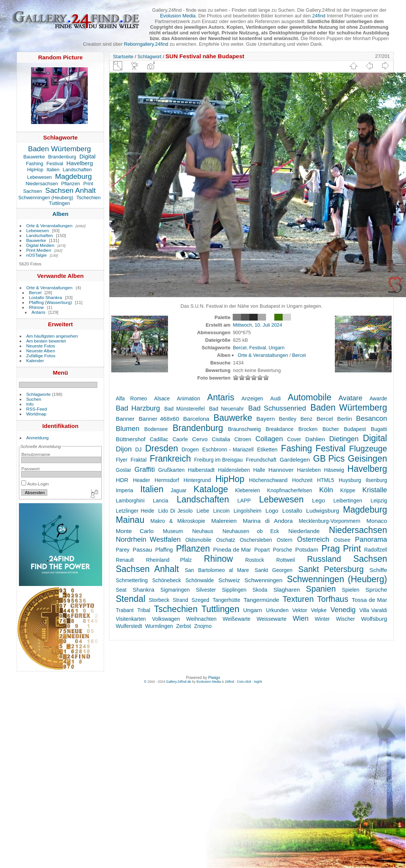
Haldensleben (234, 470)
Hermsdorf (167, 480)
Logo (272, 511)
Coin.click (244, 682)
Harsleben (309, 470)
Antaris (38, 312)
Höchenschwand (268, 480)
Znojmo (203, 626)
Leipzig (379, 501)
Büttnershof (131, 439)
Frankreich (170, 459)
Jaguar (179, 490)
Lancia (161, 501)
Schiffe (378, 570)
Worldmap (36, 414)
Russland (324, 559)
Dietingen (344, 439)
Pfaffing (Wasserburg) (50, 302)
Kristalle (375, 490)
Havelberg (79, 163)
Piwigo (214, 677)
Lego (319, 500)
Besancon (372, 418)
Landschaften (77, 170)
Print (88, 184)
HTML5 (326, 480)
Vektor (300, 610)
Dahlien (315, 439)
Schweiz (229, 580)
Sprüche (376, 590)
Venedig (343, 610)
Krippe (348, 490)
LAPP (244, 501)
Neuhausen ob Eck (251, 531)
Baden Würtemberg (59, 149)
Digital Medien (40, 245)
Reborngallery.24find (146, 44)
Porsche (282, 550)
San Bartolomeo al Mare (217, 570)
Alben (60, 214)
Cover (294, 439)
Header (141, 480)
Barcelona (196, 419)
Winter (322, 619)
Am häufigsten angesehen (52, 336)
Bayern (266, 419)
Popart (262, 550)
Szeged (200, 600)
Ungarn (277, 348)
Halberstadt (201, 470)
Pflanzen (71, 184)
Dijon (124, 449)
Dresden (161, 448)
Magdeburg (74, 176)
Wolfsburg (374, 619)
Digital (88, 156)
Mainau (130, 520)
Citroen (243, 439)
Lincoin (221, 511)
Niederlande (304, 531)
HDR (122, 480)
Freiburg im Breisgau (218, 460)
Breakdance (280, 429)
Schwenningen (264, 580)
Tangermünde (261, 600)
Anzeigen (252, 398)
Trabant (125, 610)
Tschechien (89, 198)
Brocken (308, 429)
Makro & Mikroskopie (178, 521)
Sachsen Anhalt (71, 190)
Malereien (224, 521)
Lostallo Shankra (45, 297)
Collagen (269, 439)
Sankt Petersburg (331, 569)
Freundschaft (261, 460)
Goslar (124, 470)
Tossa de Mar (369, 600)
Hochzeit (302, 480)
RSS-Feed (37, 409)
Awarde (378, 398)
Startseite (123, 57)
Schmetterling (132, 580)
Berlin (345, 419)
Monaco (377, 521)
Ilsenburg (376, 480)
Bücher (331, 429)
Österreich (313, 539)
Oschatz (226, 540)
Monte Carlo (135, 531)
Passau (142, 549)
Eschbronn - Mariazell (228, 449)
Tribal (144, 610)
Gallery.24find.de (179, 682)
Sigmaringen (175, 590)
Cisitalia (221, 439)
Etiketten (268, 449)
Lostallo (292, 511)
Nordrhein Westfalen (148, 539)
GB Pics (329, 459)
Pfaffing (164, 550)
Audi (275, 398)
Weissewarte (271, 619)
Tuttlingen (59, 203)
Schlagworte (38, 394)
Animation (188, 398)
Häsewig (334, 470)
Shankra (143, 590)
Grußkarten (171, 470)
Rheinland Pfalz (169, 560)
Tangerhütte (226, 600)
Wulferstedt (129, 626)
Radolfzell (376, 550)
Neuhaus (203, 531)
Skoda (260, 590)
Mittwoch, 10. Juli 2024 (257, 325)
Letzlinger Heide (135, 511)
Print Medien (39, 250)
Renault (125, 560)
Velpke (319, 610)
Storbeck (159, 600)
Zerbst (184, 626)
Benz (306, 419)
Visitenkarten (131, 619)
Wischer (345, 619)
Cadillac (159, 439)
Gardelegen (295, 460)
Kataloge (211, 489)
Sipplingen (234, 590)
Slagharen (286, 590)
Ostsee (342, 540)
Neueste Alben (41, 351)
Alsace (162, 398)
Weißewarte (237, 619)
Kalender (35, 360)
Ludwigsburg (323, 511)
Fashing (35, 164)
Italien (53, 170)
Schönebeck (166, 580)
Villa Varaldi (373, 610)
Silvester (206, 590)
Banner (125, 419)
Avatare (351, 398)
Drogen (190, 449)
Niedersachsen (42, 184)
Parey (123, 550)
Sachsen (33, 191)
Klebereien (247, 490)
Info (30, 404)
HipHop (35, 170)
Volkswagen (166, 619)
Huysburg (350, 480)
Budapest (355, 429)
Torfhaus (333, 599)
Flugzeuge (368, 449)
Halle (259, 470)
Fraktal (138, 460)
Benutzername (36, 454)
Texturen (298, 599)
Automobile (310, 397)
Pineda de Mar (232, 549)
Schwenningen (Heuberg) (46, 198)
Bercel (35, 292)
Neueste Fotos (41, 346)
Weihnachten (201, 619)
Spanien (321, 589)
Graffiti (145, 469)
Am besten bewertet (46, 341)
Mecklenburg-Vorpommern (330, 521)
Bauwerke (34, 157)
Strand (180, 600)
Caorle (180, 439)
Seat (121, 590)
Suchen (34, 399)
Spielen (351, 590)
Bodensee (156, 429)
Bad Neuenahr (226, 409)
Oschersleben (256, 540)
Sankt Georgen (274, 570)
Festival (55, 164)
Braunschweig (244, 429)
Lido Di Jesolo (175, 511)
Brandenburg (62, 157)
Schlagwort (149, 57)
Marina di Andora (268, 521)
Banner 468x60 (159, 419)
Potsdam (307, 549)
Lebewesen (40, 177)
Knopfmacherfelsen (290, 490)
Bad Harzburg (138, 408)
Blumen (128, 429)
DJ (138, 449)
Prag (331, 549)
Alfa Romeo (131, 398)
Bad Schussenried (277, 408)
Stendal (131, 599)
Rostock (255, 560)
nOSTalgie (36, 255)
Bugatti (379, 429)
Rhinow (36, 307)
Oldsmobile (198, 540)
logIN (258, 682)
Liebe (203, 511)
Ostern (284, 540)
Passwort (30, 469)
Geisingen (367, 459)
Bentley (288, 419)
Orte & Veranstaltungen (49, 226)
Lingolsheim (247, 511)
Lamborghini (130, 501)
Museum (173, 531)
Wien (300, 618)
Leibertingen (348, 501)
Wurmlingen (159, 626)
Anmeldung (37, 438)
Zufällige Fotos (41, 356)
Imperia (124, 490)
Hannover (281, 470)
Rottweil (285, 560)
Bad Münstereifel (184, 409)
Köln (326, 490)
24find (319, 16)
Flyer (122, 460)
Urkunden (277, 610)
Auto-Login (35, 484)
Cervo (200, 439)
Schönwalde (200, 580)
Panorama (371, 539)
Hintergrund (197, 480)
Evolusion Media (178, 16)
